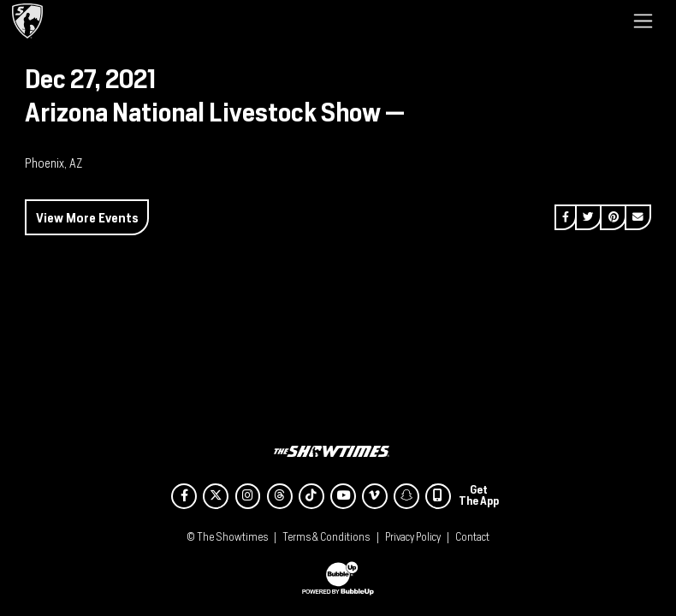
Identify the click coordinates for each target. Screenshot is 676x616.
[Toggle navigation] (643, 21)
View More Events (87, 218)
